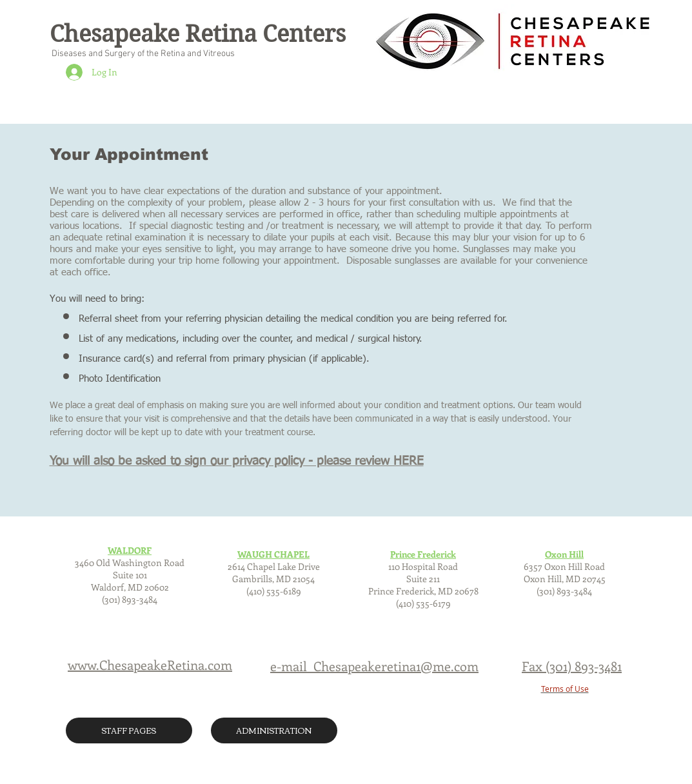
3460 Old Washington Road (130, 563)
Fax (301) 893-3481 (572, 666)
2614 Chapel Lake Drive (274, 566)
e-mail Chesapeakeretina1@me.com (374, 666)
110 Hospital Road (423, 566)
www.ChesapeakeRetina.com (150, 664)
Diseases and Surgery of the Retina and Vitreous (142, 54)
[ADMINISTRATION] (274, 730)
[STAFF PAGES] (129, 730)
